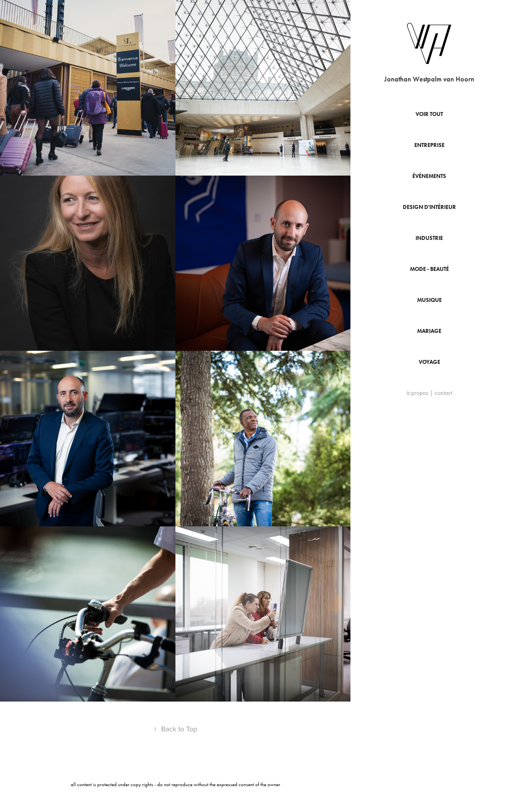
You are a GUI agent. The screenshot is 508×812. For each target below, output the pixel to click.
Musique (429, 300)
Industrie (429, 238)
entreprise (429, 145)
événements (429, 176)
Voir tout (429, 114)
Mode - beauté (429, 269)
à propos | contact (429, 393)
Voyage (429, 362)
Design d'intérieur (429, 207)
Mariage (429, 331)
